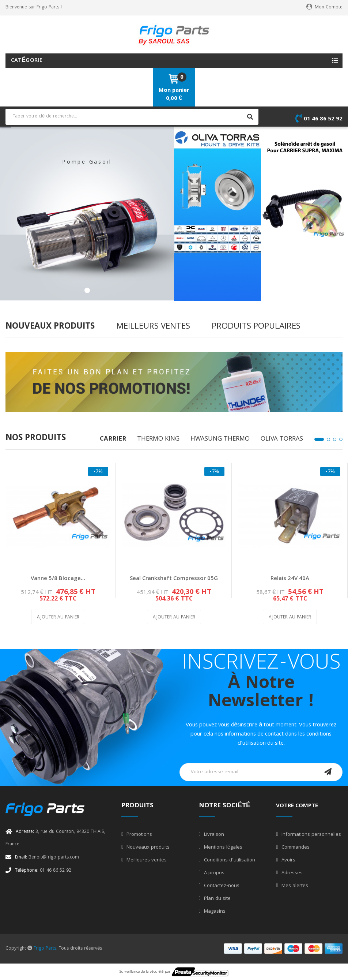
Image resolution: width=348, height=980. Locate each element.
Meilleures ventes (146, 860)
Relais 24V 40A (290, 579)
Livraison (213, 835)
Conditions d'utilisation (229, 860)
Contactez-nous (221, 886)
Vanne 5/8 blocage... (58, 579)
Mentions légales (222, 848)
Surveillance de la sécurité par (174, 972)
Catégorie (27, 61)
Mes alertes (294, 886)
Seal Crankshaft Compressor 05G (174, 579)
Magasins (214, 912)
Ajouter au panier (58, 618)
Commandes (295, 848)
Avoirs (288, 860)
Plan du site (217, 899)
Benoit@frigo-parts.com (47, 858)
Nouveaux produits (147, 848)
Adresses (291, 873)
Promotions (139, 835)
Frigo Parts (45, 949)
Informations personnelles (311, 835)
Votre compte (297, 806)
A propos (213, 873)
